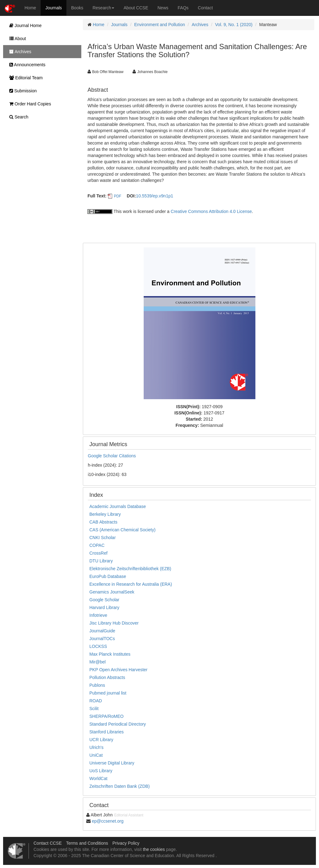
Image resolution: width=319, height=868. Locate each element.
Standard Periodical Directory (118, 724)
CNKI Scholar (103, 538)
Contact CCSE (48, 843)
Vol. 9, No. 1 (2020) (234, 25)
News (163, 8)
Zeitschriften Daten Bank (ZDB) (120, 786)
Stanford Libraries (107, 732)
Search (17, 117)
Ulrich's (96, 747)
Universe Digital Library (112, 763)
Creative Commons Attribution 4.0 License (211, 211)
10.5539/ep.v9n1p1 (155, 196)
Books (77, 8)
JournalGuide (102, 631)
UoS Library (101, 771)
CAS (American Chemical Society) (122, 530)
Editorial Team (24, 78)
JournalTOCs (102, 639)
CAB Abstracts (103, 522)
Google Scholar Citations (112, 456)
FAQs (183, 8)
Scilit (94, 709)
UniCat (96, 755)
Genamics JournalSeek (112, 592)
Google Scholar (104, 600)
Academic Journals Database (118, 506)
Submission (21, 91)
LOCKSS (98, 646)
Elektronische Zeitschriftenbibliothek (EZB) (130, 569)
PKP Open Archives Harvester (118, 670)
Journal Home (24, 25)
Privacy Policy (126, 843)
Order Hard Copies (29, 104)
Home (30, 8)
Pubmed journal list (108, 693)
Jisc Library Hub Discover (114, 623)
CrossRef (98, 553)
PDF (118, 196)
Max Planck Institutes (110, 654)
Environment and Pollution (160, 25)
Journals (54, 8)
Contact (205, 8)
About (16, 39)
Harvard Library (104, 607)
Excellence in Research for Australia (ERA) (131, 584)
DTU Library (101, 561)
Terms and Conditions (87, 843)
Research (103, 8)
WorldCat (98, 778)
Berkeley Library (105, 514)
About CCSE (136, 8)
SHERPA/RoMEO (106, 716)
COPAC (97, 545)
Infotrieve (98, 615)
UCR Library (101, 740)
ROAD (96, 701)
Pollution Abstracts (107, 677)
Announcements (26, 65)
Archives (200, 25)
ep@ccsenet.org (108, 821)
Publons (97, 685)
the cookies (154, 849)
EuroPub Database (108, 576)
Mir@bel (97, 662)
